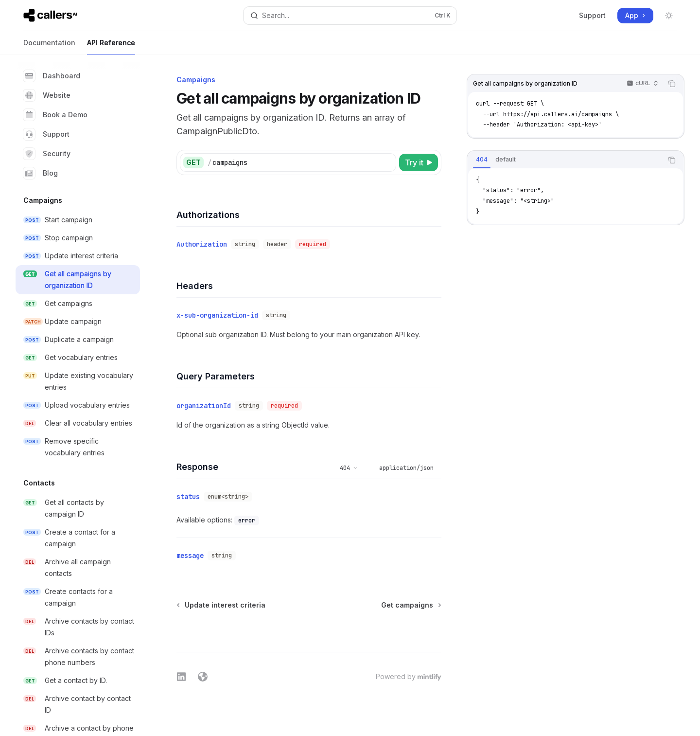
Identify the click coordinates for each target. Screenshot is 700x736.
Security (47, 154)
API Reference (111, 46)
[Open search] (350, 16)
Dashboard (52, 76)
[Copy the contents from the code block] (672, 84)
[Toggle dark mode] (669, 16)
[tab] (482, 160)
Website (47, 95)
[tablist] (565, 160)
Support (592, 15)
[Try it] (419, 162)
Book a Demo (55, 115)
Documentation (49, 46)
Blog (41, 173)
